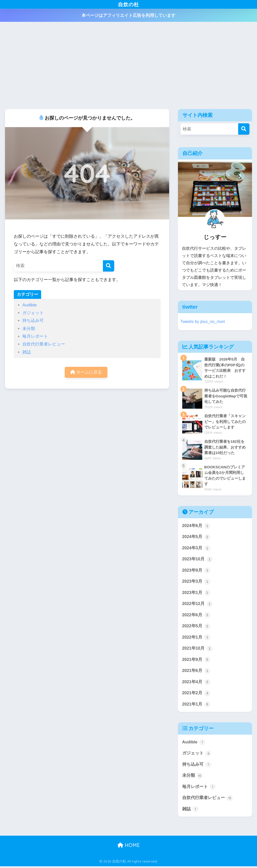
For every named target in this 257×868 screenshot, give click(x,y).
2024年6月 (196, 526)
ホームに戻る (86, 372)
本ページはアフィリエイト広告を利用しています (128, 15)
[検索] (109, 266)
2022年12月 (198, 605)
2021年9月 (196, 661)
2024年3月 (196, 549)
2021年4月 (196, 683)
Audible (29, 305)
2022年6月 (196, 616)
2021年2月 (196, 694)
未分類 (29, 329)
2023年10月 (198, 560)
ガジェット (33, 313)
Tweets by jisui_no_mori (203, 322)
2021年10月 (198, 650)
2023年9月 (196, 571)
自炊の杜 (129, 4)
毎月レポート (35, 336)
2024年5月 (196, 538)
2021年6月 (196, 672)
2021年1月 (196, 706)
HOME (129, 847)
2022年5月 (196, 627)
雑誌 (27, 352)
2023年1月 (196, 593)
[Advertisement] (128, 65)
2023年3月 (196, 582)
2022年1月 (196, 638)
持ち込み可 (33, 321)
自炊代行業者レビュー (44, 344)
